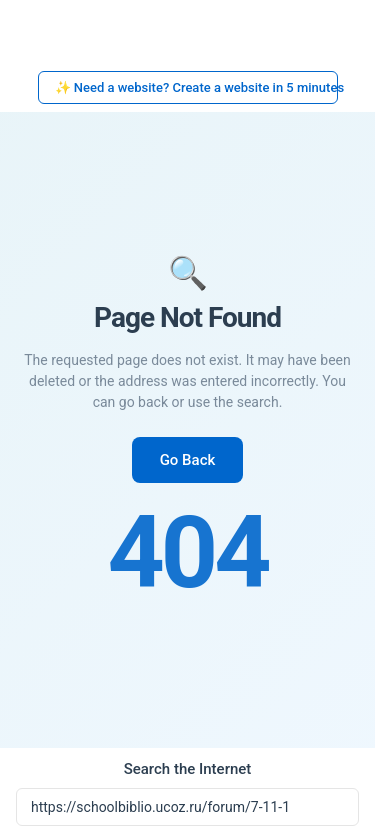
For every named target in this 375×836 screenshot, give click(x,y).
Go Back (188, 460)
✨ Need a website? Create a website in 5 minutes (196, 87)
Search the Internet (188, 769)
